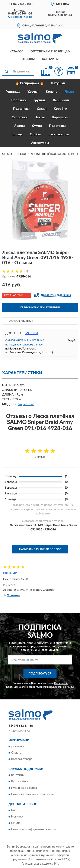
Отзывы (28, 59)
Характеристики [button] (21, 321)
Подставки (57, 126)
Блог (14, 810)
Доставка (18, 746)
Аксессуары (40, 143)
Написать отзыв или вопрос (40, 549)
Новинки (17, 817)
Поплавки (19, 100)
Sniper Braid (26, 404)
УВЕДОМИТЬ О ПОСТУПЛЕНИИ (40, 308)
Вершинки (61, 100)
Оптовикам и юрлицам (51, 52)
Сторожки (20, 117)
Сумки (37, 126)
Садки (42, 109)
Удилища (13, 92)
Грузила (40, 100)
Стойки (36, 134)
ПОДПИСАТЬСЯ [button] (40, 674)
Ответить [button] (12, 595)
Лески (69, 92)
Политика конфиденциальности (33, 830)
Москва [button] (32, 333)
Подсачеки (21, 109)
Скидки (16, 823)
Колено (52, 92)
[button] (20, 17)
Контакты (50, 59)
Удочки (33, 92)
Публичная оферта (24, 788)
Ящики (20, 126)
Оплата (16, 753)
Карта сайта (19, 782)
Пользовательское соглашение (32, 794)
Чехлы (40, 117)
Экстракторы (59, 134)
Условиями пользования (50, 687)
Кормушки (60, 117)
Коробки (60, 109)
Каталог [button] (16, 52)
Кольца (17, 134)
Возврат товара (22, 759)
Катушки (58, 83)
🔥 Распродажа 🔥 (30, 83)
